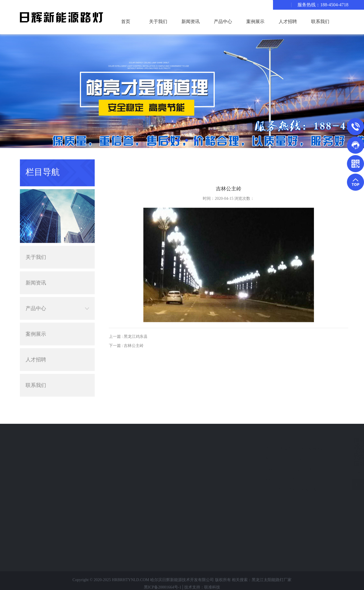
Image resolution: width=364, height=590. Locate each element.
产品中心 (223, 21)
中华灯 (31, 551)
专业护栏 (33, 531)
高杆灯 (31, 510)
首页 (126, 21)
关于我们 (158, 21)
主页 (339, 164)
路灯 (29, 459)
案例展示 (255, 21)
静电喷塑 (33, 520)
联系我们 (320, 21)
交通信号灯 (35, 490)
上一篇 (128, 345)
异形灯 (31, 479)
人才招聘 (288, 21)
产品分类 (36, 438)
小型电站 (33, 541)
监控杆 (31, 500)
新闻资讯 (191, 21)
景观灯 (31, 469)
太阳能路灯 (35, 449)
